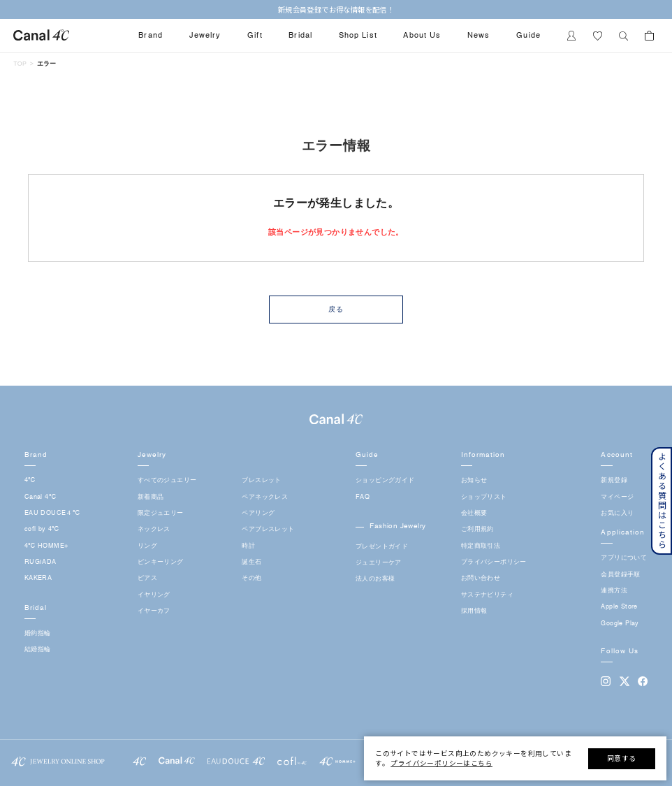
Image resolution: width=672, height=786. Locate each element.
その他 (251, 578)
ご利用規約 (477, 529)
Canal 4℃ (40, 497)
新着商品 (151, 497)
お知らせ (474, 480)
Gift (255, 36)
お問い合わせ (481, 578)
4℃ (30, 480)
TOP (20, 64)
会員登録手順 (620, 575)
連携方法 (614, 591)
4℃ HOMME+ (46, 546)
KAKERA (38, 578)
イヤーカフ (154, 611)
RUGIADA (41, 562)
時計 (248, 546)
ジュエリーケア (379, 563)
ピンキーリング (161, 562)
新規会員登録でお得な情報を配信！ (336, 9)
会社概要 (474, 513)
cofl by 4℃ (42, 529)
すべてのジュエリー (167, 480)
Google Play (620, 624)
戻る (336, 309)
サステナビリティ (487, 595)
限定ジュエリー (161, 513)
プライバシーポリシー (494, 562)
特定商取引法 (481, 546)
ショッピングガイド (385, 480)
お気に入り (617, 513)
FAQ (363, 497)
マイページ (617, 497)
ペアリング (258, 513)
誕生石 (251, 562)
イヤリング (154, 595)
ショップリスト (484, 497)
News (479, 36)
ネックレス (154, 529)
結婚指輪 (38, 649)
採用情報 (474, 611)
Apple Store (619, 607)
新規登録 (614, 480)
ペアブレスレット (268, 529)
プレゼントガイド (382, 547)
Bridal (300, 36)
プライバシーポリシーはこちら (441, 763)
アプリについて (624, 558)
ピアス (147, 578)
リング (147, 546)
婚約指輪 (38, 633)
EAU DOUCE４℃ (52, 513)
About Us (422, 36)
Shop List (358, 36)
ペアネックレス (265, 497)
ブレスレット (261, 480)
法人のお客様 (375, 579)
